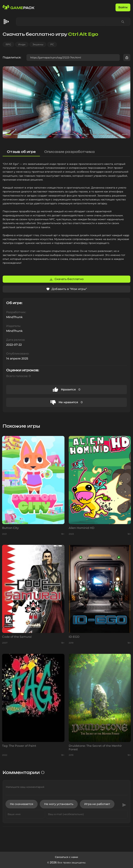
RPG (8, 44)
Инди (22, 44)
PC (52, 44)
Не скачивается (22, 804)
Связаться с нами (66, 857)
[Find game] (123, 22)
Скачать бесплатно (66, 279)
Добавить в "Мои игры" (67, 289)
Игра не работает (97, 804)
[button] (126, 102)
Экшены (38, 44)
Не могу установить (59, 804)
